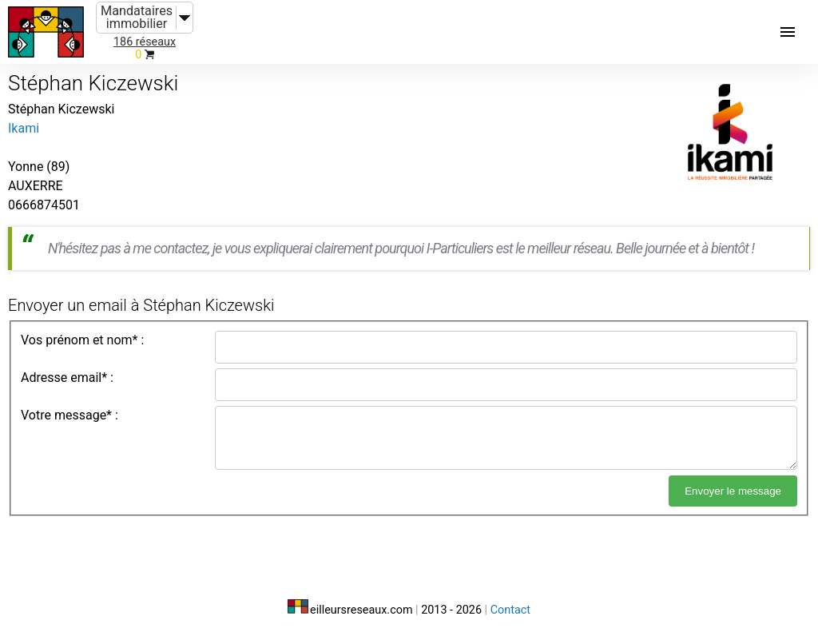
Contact (510, 610)
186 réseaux (145, 42)
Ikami (24, 128)
